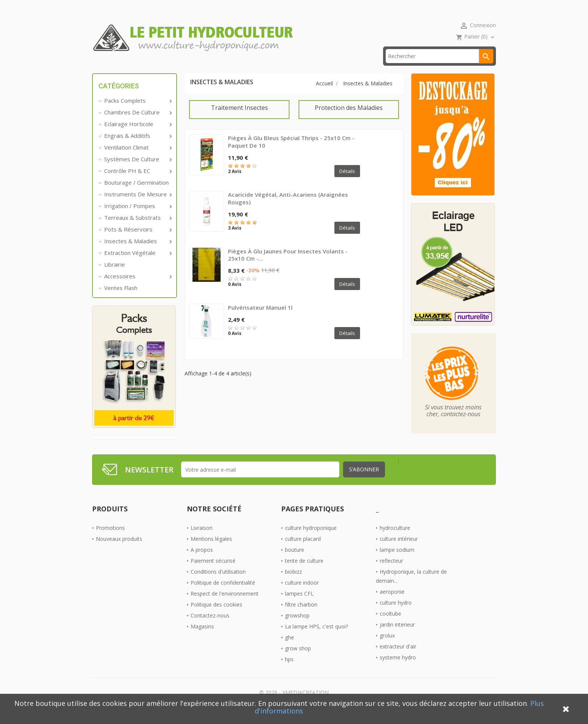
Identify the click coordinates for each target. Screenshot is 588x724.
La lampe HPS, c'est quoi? (316, 638)
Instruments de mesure (137, 206)
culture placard (303, 550)
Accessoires (137, 288)
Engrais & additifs (137, 147)
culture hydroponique (311, 540)
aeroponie (392, 603)
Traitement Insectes (239, 119)
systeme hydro (398, 669)
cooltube (390, 625)
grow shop (298, 660)
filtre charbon (301, 616)
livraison (197, 68)
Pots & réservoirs (137, 241)
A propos (202, 561)
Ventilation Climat (137, 159)
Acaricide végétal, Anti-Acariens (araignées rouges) (288, 210)
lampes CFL (299, 605)
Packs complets (137, 112)
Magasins (202, 638)
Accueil (112, 68)
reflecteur (391, 572)
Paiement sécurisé (213, 572)
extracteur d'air (398, 658)
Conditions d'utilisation (218, 583)
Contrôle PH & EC (137, 182)
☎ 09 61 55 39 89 (252, 68)
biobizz (293, 583)
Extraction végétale (137, 264)
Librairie (115, 276)
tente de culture (304, 572)
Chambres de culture (137, 124)
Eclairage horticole (137, 136)
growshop (297, 627)
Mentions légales (211, 550)
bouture (295, 561)
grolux (387, 647)
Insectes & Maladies (137, 253)
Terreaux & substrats (137, 229)
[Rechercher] (439, 68)
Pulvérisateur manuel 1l (260, 319)
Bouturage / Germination (136, 194)
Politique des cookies (216, 616)
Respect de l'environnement (225, 605)
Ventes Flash (121, 299)
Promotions (110, 540)
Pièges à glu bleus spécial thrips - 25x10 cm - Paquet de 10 (291, 153)
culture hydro (396, 614)
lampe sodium (397, 561)
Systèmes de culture (137, 171)
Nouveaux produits (119, 550)
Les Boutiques (313, 68)
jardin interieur (397, 636)
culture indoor (302, 594)
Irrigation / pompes (137, 218)
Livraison (202, 540)
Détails (347, 183)
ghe (289, 649)
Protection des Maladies (349, 119)
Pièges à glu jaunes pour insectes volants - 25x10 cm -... (288, 266)
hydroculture (395, 540)
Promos (153, 68)
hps (289, 671)
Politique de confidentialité (223, 594)
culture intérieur (399, 550)
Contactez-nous (210, 627)
